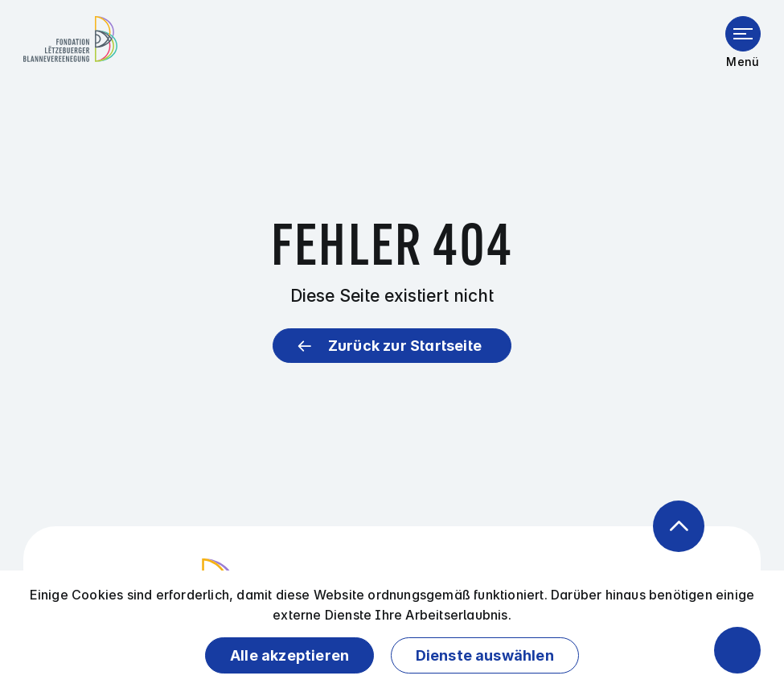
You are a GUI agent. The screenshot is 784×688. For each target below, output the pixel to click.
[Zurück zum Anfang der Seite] (679, 526)
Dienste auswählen (485, 655)
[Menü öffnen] (743, 34)
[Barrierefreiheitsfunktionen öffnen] (737, 650)
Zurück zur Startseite (405, 346)
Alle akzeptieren (289, 655)
